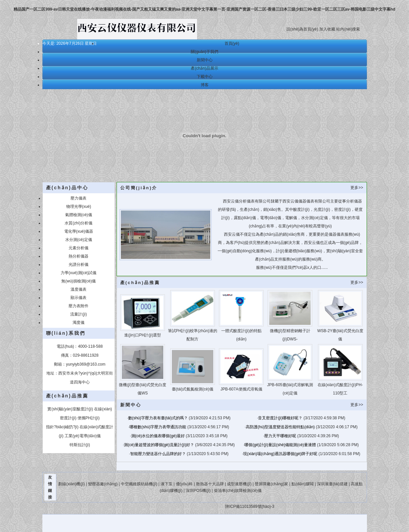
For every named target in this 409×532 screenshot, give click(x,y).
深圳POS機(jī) (198, 491)
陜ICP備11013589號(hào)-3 (249, 506)
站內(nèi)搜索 (348, 29)
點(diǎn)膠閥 (303, 484)
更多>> (357, 188)
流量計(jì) (78, 314)
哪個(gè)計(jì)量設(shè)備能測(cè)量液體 (280, 445)
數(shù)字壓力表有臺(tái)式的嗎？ (158, 418)
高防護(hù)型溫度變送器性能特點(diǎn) (280, 427)
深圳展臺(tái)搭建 (332, 484)
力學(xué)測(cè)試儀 (78, 273)
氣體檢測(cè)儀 (79, 215)
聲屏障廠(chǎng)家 (271, 484)
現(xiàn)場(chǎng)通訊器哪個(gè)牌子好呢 (280, 454)
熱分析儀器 (78, 256)
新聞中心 (205, 60)
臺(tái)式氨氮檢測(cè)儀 (193, 389)
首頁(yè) (232, 43)
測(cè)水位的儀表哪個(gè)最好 (158, 436)
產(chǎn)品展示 (204, 68)
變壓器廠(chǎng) (103, 484)
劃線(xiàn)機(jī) (72, 484)
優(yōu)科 (184, 484)
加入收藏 (327, 29)
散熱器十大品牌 (210, 484)
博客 (205, 85)
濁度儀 (78, 323)
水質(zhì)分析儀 (78, 223)
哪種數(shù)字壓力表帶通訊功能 (158, 427)
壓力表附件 (78, 306)
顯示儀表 (78, 298)
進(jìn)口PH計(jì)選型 (143, 335)
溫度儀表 (78, 289)
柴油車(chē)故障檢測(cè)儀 (238, 491)
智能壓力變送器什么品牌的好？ (158, 454)
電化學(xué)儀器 (79, 231)
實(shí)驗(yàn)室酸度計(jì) (70, 409)
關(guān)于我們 (204, 52)
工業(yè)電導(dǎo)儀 (83, 436)
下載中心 (205, 77)
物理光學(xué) (79, 207)
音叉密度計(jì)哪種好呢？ (280, 418)
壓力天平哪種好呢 (280, 436)
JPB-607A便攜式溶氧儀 (241, 389)
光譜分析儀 (78, 265)
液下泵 (167, 484)
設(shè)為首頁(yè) (302, 29)
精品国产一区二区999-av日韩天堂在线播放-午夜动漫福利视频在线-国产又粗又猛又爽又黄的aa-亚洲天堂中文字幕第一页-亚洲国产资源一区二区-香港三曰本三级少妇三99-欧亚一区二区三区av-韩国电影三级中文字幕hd (204, 9)
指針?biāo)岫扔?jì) (62, 427)
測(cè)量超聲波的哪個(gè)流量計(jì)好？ (159, 445)
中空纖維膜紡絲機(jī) (139, 484)
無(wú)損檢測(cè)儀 (78, 281)
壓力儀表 (78, 198)
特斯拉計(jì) (80, 445)
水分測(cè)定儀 (79, 240)
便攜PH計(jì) (89, 418)
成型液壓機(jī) (239, 484)
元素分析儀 (78, 248)
